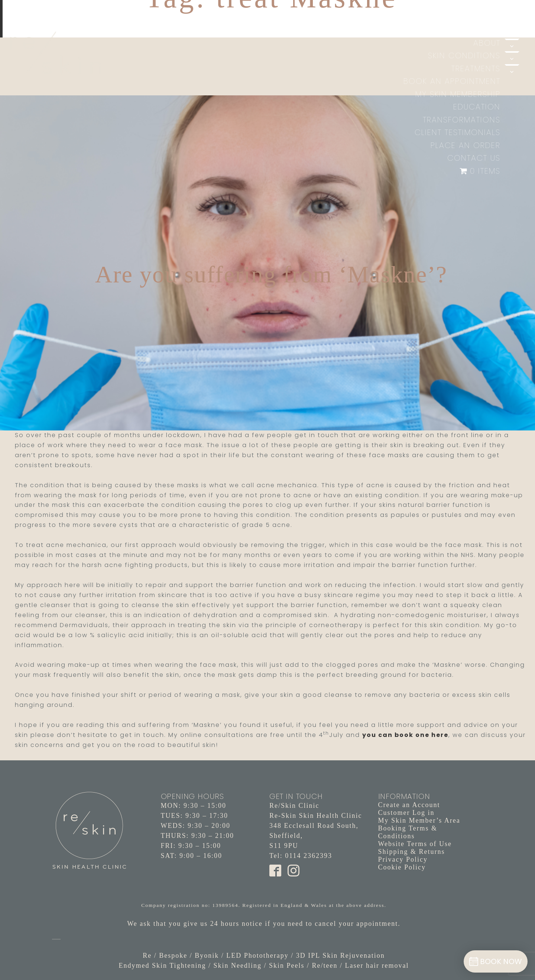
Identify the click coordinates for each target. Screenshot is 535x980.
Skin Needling (238, 966)
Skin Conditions (464, 55)
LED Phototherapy (257, 956)
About (487, 43)
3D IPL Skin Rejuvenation (341, 956)
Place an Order (466, 145)
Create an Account (409, 805)
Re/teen (325, 966)
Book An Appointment (452, 81)
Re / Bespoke (165, 956)
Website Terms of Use (415, 844)
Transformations (462, 120)
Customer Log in (406, 813)
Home (488, 30)
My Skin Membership (458, 94)
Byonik (207, 956)
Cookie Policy (402, 867)
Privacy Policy (403, 859)
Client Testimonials (458, 132)
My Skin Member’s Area (419, 820)
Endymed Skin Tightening (162, 966)
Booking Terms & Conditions (408, 832)
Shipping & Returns (412, 852)
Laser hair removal (377, 966)
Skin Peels (287, 966)
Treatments (476, 68)
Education (477, 107)
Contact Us (474, 158)
